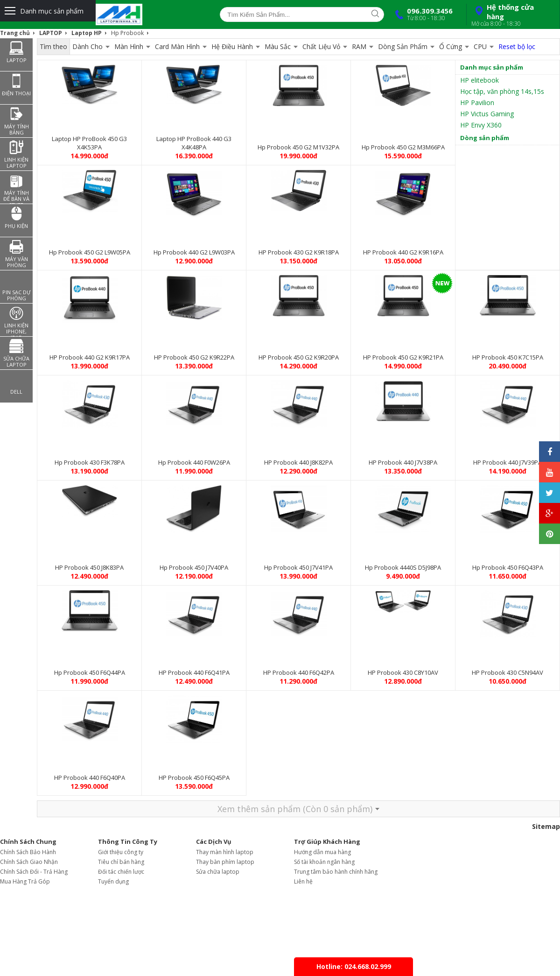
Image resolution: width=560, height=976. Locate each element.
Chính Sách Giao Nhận (29, 862)
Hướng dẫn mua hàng (322, 852)
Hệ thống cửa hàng (512, 15)
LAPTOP (51, 33)
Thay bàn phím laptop (225, 862)
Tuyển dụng (113, 881)
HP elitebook (479, 80)
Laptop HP (87, 33)
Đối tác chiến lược (121, 872)
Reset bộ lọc (517, 46)
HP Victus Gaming (487, 114)
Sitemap (546, 826)
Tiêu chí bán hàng (121, 862)
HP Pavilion (477, 103)
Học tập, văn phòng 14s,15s (502, 91)
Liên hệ (303, 881)
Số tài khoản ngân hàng (324, 862)
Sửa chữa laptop (218, 872)
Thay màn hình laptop (225, 852)
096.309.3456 (422, 14)
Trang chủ (15, 33)
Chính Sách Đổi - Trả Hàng (34, 872)
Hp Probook (127, 33)
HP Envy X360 (481, 125)
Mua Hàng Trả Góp (25, 881)
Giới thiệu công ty (121, 852)
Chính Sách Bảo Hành (28, 852)
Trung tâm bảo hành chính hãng (336, 872)
